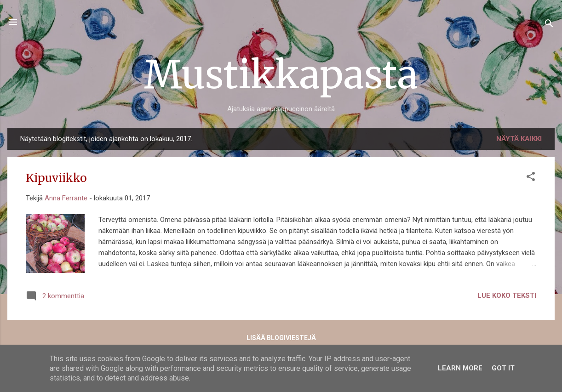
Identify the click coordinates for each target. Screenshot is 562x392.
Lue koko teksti (507, 295)
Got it (503, 368)
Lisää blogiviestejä (281, 338)
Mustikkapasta (281, 75)
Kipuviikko (56, 178)
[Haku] (549, 25)
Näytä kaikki (519, 139)
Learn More (460, 368)
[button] (531, 178)
